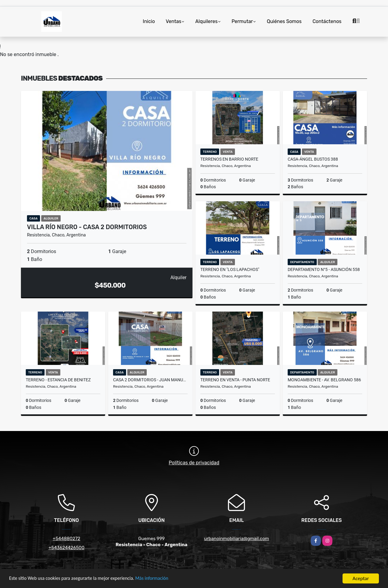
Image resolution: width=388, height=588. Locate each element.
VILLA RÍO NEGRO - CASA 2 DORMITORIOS (87, 227)
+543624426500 (67, 548)
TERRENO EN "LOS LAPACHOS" (230, 269)
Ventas (174, 21)
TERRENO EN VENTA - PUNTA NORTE (235, 380)
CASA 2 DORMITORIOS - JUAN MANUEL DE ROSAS (150, 380)
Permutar (242, 21)
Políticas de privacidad (194, 463)
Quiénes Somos (284, 21)
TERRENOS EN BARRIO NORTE (229, 159)
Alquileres (206, 21)
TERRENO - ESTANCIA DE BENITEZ (58, 380)
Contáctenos (327, 21)
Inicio (149, 21)
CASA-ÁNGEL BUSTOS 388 (313, 159)
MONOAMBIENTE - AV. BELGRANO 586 (324, 380)
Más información (162, 579)
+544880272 (67, 539)
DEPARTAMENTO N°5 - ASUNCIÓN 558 (324, 269)
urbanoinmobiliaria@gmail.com (236, 539)
